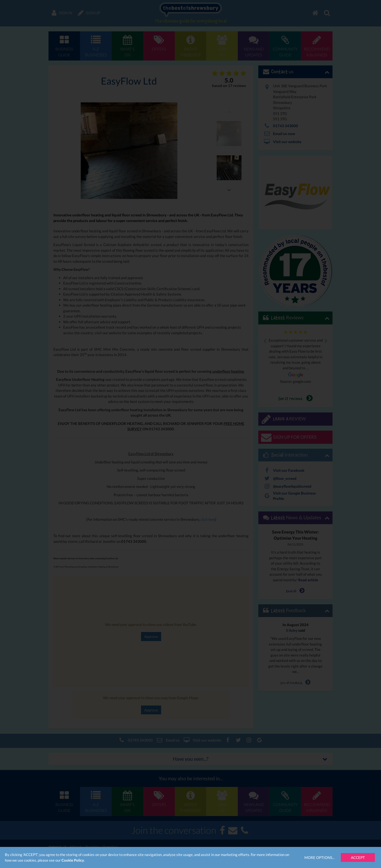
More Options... (319, 857)
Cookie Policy (73, 860)
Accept (358, 857)
